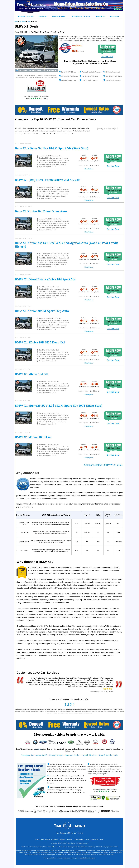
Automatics (114, 16)
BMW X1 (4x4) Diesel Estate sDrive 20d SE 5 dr (47, 180)
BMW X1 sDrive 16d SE (31, 374)
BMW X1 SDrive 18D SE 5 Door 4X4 (40, 342)
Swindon (109, 755)
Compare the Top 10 (29, 119)
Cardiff (45, 755)
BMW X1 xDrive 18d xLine (33, 437)
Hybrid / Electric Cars (81, 16)
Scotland (102, 755)
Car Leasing (23, 21)
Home (16, 21)
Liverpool (84, 755)
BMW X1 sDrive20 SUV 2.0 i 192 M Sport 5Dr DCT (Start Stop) (58, 406)
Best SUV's (101, 16)
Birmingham (25, 755)
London (77, 755)
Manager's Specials (26, 16)
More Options (89, 169)
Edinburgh (52, 755)
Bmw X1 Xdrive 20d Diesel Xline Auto (41, 211)
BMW (29, 21)
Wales (116, 755)
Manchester (93, 755)
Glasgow (60, 755)
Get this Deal (107, 57)
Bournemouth (36, 755)
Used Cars (43, 16)
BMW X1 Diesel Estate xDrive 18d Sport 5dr (45, 279)
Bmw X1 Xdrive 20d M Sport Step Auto (42, 311)
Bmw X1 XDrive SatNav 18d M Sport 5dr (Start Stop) (51, 148)
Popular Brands (59, 16)
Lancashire (69, 755)
